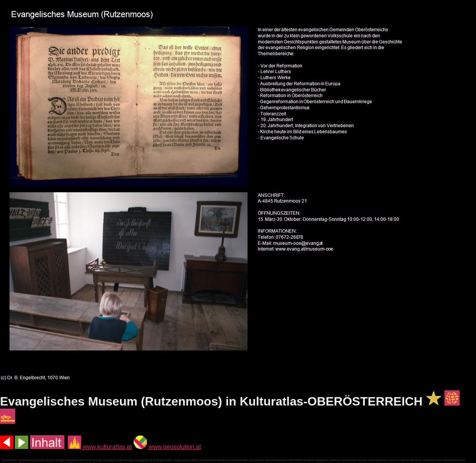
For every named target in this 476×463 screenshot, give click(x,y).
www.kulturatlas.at (100, 447)
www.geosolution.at (167, 447)
